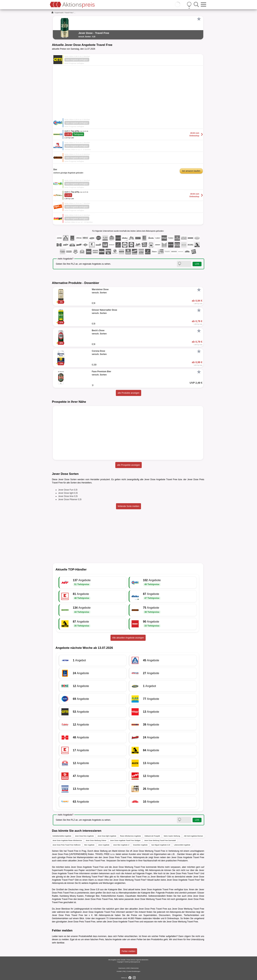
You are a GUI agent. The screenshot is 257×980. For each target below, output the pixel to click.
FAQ (124, 971)
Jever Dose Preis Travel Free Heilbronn (67, 845)
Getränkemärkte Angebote (62, 836)
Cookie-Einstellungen (133, 971)
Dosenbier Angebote (140, 845)
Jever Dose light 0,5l (68, 493)
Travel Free (69, 13)
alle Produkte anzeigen (128, 393)
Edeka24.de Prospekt (152, 836)
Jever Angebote (104, 845)
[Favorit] (199, 19)
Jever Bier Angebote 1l (121, 845)
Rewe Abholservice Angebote (130, 836)
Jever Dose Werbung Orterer (96, 840)
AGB (128, 968)
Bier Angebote (90, 845)
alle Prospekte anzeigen (128, 465)
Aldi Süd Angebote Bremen (193, 836)
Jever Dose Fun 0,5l (68, 490)
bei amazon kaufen (191, 171)
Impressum (122, 968)
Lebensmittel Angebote (182, 845)
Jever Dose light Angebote (107, 836)
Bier (120, 890)
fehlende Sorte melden (129, 506)
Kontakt (119, 971)
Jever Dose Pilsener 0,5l (70, 499)
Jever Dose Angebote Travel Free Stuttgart (125, 840)
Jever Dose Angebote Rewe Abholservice (67, 840)
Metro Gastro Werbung (172, 836)
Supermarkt (59, 13)
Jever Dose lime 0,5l (68, 496)
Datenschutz (135, 968)
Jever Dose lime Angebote (84, 836)
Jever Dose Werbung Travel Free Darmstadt (160, 840)
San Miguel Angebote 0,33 (161, 845)
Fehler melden (129, 951)
